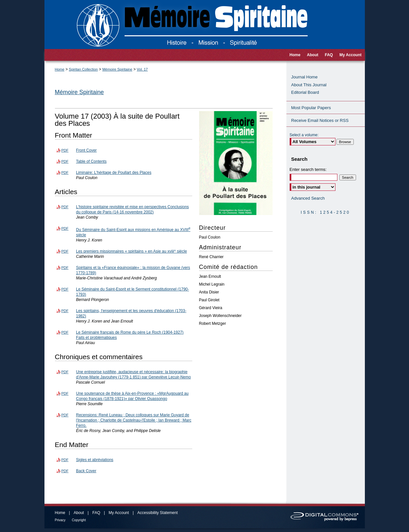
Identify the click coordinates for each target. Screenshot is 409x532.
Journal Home (305, 77)
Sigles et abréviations (95, 460)
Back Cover (86, 471)
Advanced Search (308, 198)
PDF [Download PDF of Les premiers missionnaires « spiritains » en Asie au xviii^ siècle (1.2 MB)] (65, 251)
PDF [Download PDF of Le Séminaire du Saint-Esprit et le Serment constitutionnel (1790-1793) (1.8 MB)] (65, 289)
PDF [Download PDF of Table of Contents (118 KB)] (65, 161)
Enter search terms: (308, 169)
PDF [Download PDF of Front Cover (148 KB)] (65, 150)
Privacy (60, 520)
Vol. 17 (142, 69)
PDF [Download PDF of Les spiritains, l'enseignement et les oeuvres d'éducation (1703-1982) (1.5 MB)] (65, 311)
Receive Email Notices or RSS (320, 120)
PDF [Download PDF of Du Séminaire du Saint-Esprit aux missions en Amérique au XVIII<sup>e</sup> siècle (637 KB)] (65, 228)
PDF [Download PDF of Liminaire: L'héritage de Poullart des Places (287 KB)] (65, 173)
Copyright (79, 520)
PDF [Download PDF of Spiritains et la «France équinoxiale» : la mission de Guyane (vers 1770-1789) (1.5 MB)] (65, 268)
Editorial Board (305, 92)
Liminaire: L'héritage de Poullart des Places (114, 173)
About (79, 513)
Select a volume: (304, 135)
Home (60, 69)
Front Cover (86, 150)
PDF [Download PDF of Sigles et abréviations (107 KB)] (65, 460)
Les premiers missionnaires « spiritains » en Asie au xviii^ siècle (132, 251)
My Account (119, 513)
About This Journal (309, 85)
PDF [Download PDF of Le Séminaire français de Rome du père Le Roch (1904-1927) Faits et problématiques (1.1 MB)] (65, 332)
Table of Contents (91, 161)
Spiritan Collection (84, 69)
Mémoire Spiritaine (117, 69)
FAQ (96, 513)
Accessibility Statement (157, 513)
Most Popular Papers (311, 108)
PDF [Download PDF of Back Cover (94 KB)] (65, 471)
